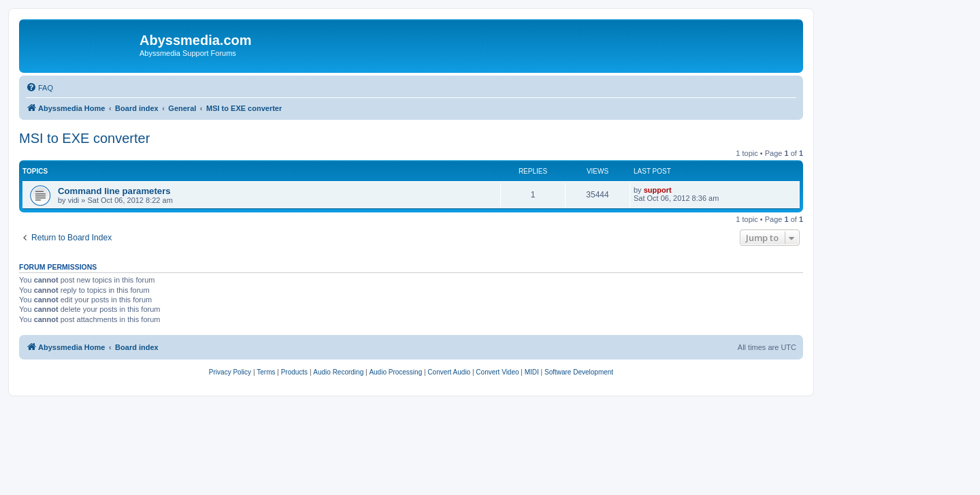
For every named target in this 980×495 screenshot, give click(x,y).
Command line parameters (114, 191)
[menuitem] (39, 88)
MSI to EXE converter (84, 138)
